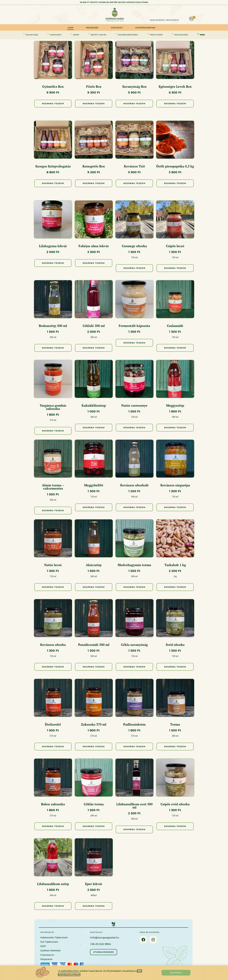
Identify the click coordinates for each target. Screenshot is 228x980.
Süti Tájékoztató (49, 942)
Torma (175, 724)
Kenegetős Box (94, 166)
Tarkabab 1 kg (175, 565)
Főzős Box (94, 86)
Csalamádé (175, 326)
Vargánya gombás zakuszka (53, 407)
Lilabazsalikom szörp (53, 884)
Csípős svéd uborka (175, 804)
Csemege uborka (134, 246)
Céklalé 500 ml (94, 326)
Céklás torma (94, 804)
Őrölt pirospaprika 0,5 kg (175, 166)
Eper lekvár (94, 884)
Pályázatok (46, 959)
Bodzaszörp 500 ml (53, 326)
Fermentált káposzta (134, 326)
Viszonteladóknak (145, 28)
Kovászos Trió (134, 166)
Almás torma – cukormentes (53, 487)
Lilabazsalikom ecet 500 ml (134, 806)
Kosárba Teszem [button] (53, 104)
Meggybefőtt (94, 485)
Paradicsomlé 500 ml (94, 645)
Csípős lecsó (175, 246)
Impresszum (47, 955)
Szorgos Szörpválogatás (53, 166)
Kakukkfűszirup (94, 405)
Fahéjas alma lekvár (94, 246)
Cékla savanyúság (134, 645)
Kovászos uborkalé (134, 485)
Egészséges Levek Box (175, 86)
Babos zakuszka (53, 804)
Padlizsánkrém (134, 724)
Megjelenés (92, 28)
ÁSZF (43, 946)
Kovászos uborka (53, 645)
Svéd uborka (175, 645)
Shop (71, 28)
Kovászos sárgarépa (175, 485)
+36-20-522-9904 (100, 944)
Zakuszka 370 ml (94, 724)
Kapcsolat (117, 28)
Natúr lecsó (53, 565)
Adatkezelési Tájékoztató (54, 937)
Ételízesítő (53, 724)
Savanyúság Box (134, 86)
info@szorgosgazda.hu (105, 938)
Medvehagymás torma (134, 565)
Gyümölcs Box (53, 86)
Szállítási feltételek (50, 950)
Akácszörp (94, 565)
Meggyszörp (175, 405)
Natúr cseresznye (134, 405)
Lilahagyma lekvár (53, 246)
